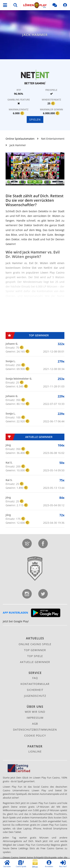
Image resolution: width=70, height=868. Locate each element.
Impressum (35, 718)
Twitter (43, 594)
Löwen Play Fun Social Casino (35, 5)
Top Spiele (35, 656)
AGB (35, 724)
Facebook (43, 543)
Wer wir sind (35, 712)
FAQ (35, 678)
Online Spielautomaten (20, 139)
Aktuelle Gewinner (35, 662)
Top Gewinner (35, 650)
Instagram (27, 594)
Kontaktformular (35, 684)
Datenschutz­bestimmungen (35, 730)
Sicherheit (35, 690)
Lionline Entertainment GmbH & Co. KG (35, 569)
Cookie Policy (35, 735)
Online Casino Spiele (35, 644)
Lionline (35, 751)
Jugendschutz (27, 543)
